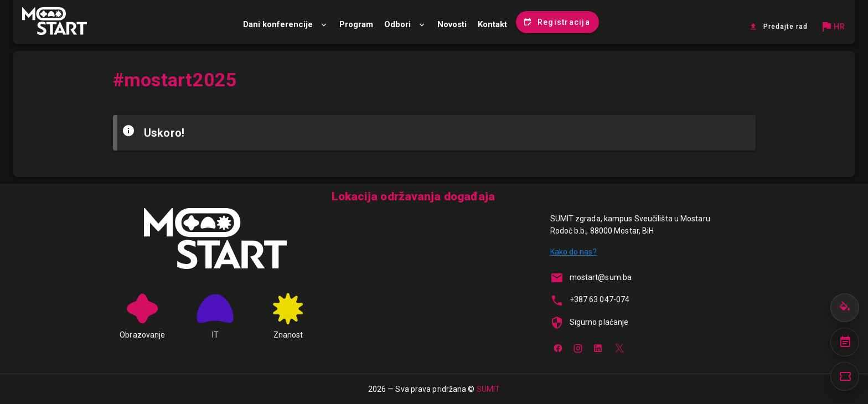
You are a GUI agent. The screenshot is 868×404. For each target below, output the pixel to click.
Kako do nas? (573, 252)
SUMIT (489, 389)
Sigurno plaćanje (599, 322)
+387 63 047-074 (600, 299)
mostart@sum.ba (601, 277)
